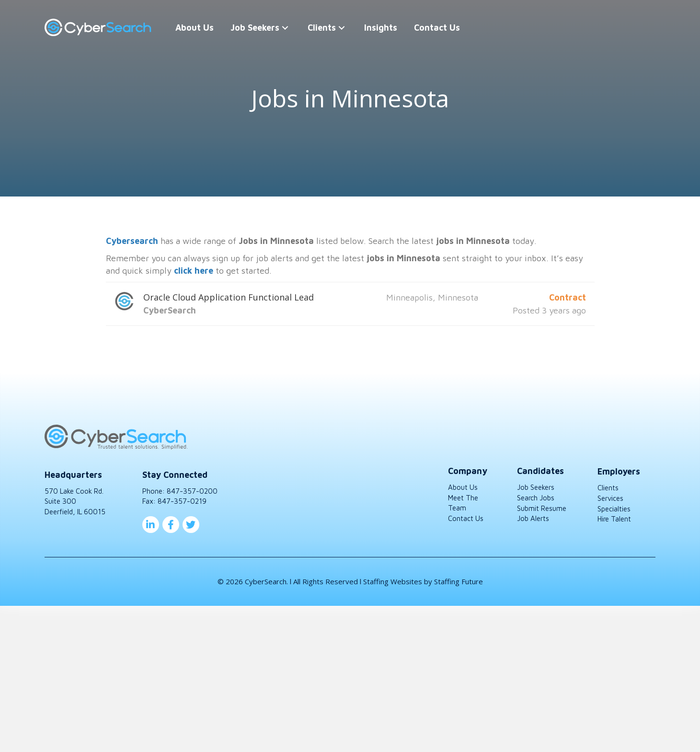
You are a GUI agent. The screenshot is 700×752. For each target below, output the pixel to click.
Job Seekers (536, 487)
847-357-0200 (192, 491)
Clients (608, 488)
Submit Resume (542, 508)
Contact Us (466, 518)
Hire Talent (614, 519)
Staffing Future (459, 581)
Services (610, 498)
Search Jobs (536, 498)
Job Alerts (533, 518)
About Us (463, 487)
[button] (285, 28)
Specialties (614, 509)
